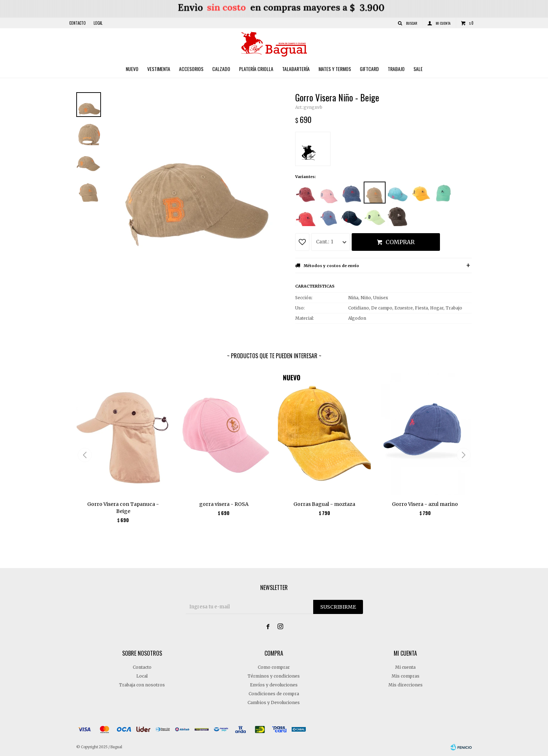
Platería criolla (256, 69)
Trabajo (396, 69)
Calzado (221, 69)
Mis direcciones (406, 685)
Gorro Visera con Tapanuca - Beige (123, 508)
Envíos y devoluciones (274, 685)
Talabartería (296, 69)
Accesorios (191, 69)
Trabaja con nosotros (142, 685)
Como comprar (274, 667)
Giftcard (369, 69)
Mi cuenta (405, 667)
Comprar (400, 242)
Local (98, 23)
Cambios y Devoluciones (274, 702)
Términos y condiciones (274, 676)
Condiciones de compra (274, 694)
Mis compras (406, 676)
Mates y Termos (335, 69)
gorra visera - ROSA (224, 504)
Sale (418, 69)
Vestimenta (159, 69)
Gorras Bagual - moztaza (324, 504)
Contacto (78, 23)
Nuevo (132, 69)
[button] (463, 455)
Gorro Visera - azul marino (425, 504)
